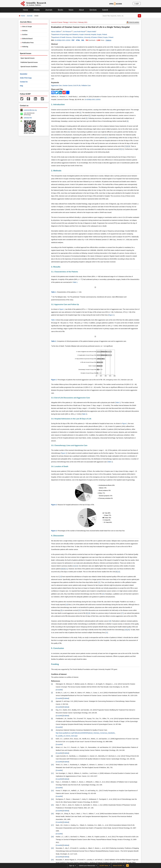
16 (89, 613)
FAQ (22, 86)
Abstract (54, 44)
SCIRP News (104, 865)
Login (137, 3)
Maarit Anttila (92, 32)
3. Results (56, 267)
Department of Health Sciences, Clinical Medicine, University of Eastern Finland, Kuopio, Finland (82, 37)
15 (79, 610)
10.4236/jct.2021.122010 (62, 40)
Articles (37, 10)
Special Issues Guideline (29, 67)
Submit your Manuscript (87, 865)
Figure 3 (64, 453)
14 (103, 594)
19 (126, 630)
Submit (105, 10)
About (81, 10)
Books (60, 10)
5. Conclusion (58, 648)
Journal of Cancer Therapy (60, 22)
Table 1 (75, 282)
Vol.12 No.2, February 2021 (78, 22)
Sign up (72, 865)
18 (110, 621)
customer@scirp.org (30, 110)
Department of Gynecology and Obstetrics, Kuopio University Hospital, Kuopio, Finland (79, 34)
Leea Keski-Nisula (79, 32)
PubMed (66, 698)
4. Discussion (57, 536)
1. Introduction (58, 104)
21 (107, 633)
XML (83, 40)
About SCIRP (118, 865)
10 (120, 149)
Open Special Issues (28, 58)
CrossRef (59, 690)
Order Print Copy (26, 78)
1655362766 (28, 118)
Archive (25, 35)
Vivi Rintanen (67, 32)
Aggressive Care (56, 85)
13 (60, 577)
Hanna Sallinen (56, 32)
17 (122, 613)
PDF (73, 40)
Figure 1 (62, 309)
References (56, 681)
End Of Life (77, 85)
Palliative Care (86, 85)
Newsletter (24, 74)
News (71, 10)
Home (25, 10)
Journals (49, 10)
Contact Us (24, 82)
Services (93, 10)
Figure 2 (125, 424)
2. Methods (56, 171)
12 (77, 566)
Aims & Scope (27, 27)
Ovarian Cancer (68, 85)
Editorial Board (27, 39)
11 (123, 149)
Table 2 (53, 320)
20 (129, 630)
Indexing (25, 47)
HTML (78, 40)
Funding (55, 664)
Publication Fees (28, 43)
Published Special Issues (29, 62)
